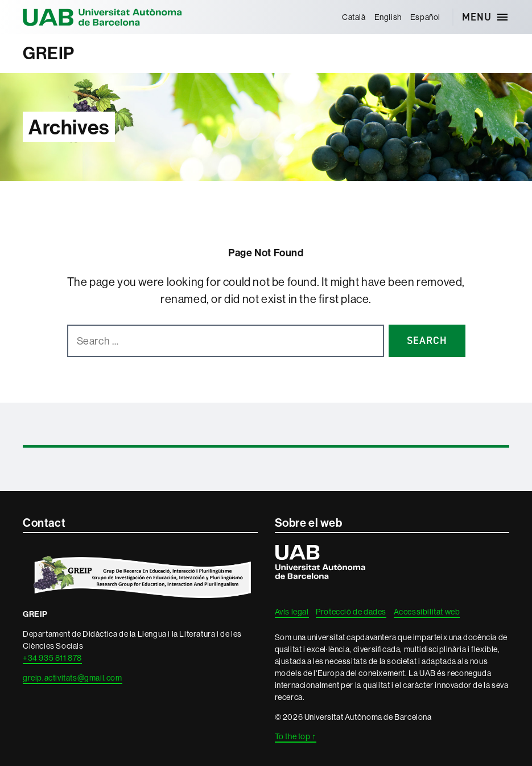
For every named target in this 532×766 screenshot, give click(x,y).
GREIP (49, 53)
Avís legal (292, 612)
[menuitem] (354, 17)
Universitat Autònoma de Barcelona (102, 17)
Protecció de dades (351, 612)
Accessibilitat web (427, 612)
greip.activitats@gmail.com (73, 678)
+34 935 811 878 (52, 658)
